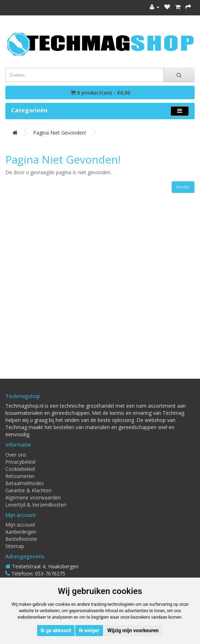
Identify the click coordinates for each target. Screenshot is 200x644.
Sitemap (15, 546)
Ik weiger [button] (89, 630)
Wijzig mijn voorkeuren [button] (133, 630)
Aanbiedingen (21, 532)
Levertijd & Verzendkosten (36, 505)
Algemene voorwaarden (33, 497)
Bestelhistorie (21, 539)
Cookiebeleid (20, 469)
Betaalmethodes (25, 483)
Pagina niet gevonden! (60, 133)
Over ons (16, 455)
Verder (183, 187)
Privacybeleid (20, 462)
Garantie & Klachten (29, 490)
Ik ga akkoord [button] (56, 630)
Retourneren (20, 476)
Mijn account (20, 525)
